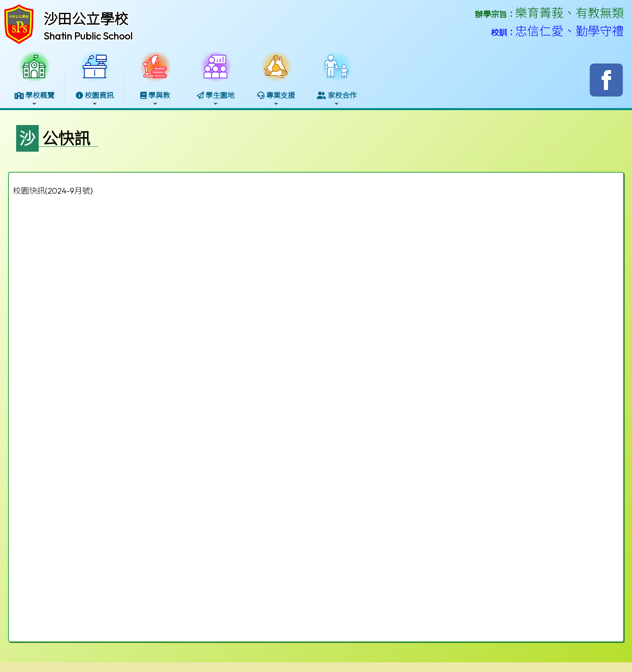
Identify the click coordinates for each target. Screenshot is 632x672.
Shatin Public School (88, 36)
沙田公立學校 (86, 19)
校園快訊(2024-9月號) (53, 191)
